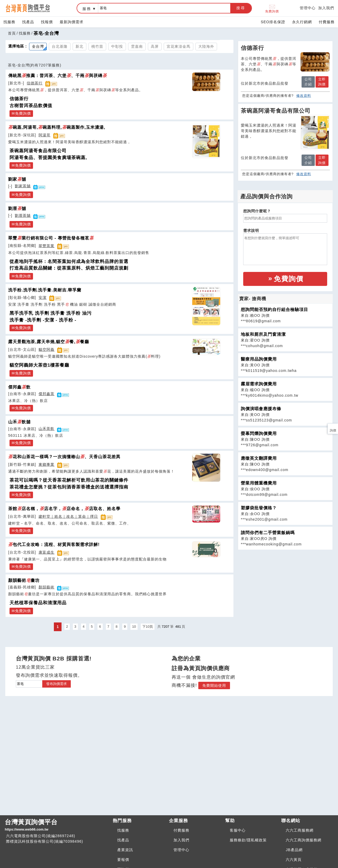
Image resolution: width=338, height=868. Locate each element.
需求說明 (251, 231)
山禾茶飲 (46, 429)
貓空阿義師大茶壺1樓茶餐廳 (39, 365)
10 (134, 627)
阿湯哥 (44, 135)
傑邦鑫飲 (19, 387)
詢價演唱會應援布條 (261, 409)
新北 (79, 46)
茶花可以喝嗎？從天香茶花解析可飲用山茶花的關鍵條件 (69, 480)
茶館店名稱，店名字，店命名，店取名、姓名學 (64, 509)
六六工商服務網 (300, 830)
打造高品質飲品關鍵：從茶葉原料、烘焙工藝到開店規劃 (69, 268)
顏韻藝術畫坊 (24, 580)
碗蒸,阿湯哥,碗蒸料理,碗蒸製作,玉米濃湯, (57, 127)
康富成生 (46, 552)
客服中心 (238, 830)
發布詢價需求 (57, 684)
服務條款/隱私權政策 (248, 840)
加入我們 (326, 8)
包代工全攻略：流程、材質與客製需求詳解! (54, 544)
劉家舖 (17, 179)
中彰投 (117, 46)
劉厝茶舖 (23, 215)
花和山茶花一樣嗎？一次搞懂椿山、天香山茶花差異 (64, 457)
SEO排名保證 (273, 22)
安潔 (43, 298)
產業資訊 (125, 850)
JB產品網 (294, 850)
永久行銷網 (302, 22)
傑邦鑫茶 (46, 394)
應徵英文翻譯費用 (259, 458)
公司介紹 (308, 82)
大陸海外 (206, 46)
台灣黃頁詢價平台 (57, 825)
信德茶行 (35, 83)
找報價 (47, 22)
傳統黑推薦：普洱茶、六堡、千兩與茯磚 (58, 75)
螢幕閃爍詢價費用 (259, 433)
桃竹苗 (97, 46)
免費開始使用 (214, 685)
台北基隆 (60, 46)
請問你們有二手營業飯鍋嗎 (268, 533)
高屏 (155, 46)
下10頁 (148, 627)
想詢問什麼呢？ (257, 211)
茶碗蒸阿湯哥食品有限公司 (38, 151)
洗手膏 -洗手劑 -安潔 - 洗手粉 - (43, 320)
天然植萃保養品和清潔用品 (38, 603)
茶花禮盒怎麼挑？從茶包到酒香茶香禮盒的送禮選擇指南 (69, 487)
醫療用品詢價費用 (259, 359)
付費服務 (327, 22)
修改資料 (304, 96)
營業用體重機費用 (259, 483)
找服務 (9, 22)
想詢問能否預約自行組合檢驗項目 (274, 310)
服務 (87, 9)
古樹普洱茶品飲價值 (31, 106)
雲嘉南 (137, 46)
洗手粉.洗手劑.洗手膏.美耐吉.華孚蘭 (45, 290)
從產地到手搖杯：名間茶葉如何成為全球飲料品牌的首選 (69, 262)
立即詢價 (322, 82)
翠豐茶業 (46, 246)
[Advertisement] (285, 587)
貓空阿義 (46, 349)
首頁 (12, 33)
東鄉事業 (46, 464)
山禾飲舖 (19, 422)
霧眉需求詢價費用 (259, 384)
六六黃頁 (294, 860)
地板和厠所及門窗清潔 (263, 334)
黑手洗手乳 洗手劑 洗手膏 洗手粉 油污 (51, 313)
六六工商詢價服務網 (304, 840)
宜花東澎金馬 (179, 46)
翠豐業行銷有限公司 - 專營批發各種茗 (51, 238)
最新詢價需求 (72, 22)
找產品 (28, 22)
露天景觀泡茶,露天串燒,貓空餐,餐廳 (49, 342)
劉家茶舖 (23, 186)
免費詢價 (272, 8)
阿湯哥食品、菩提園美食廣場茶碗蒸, (48, 158)
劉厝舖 (17, 208)
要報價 (123, 860)
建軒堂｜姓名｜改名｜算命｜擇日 (68, 516)
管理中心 (308, 8)
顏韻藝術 (46, 587)
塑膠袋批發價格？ (259, 508)
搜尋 (241, 8)
